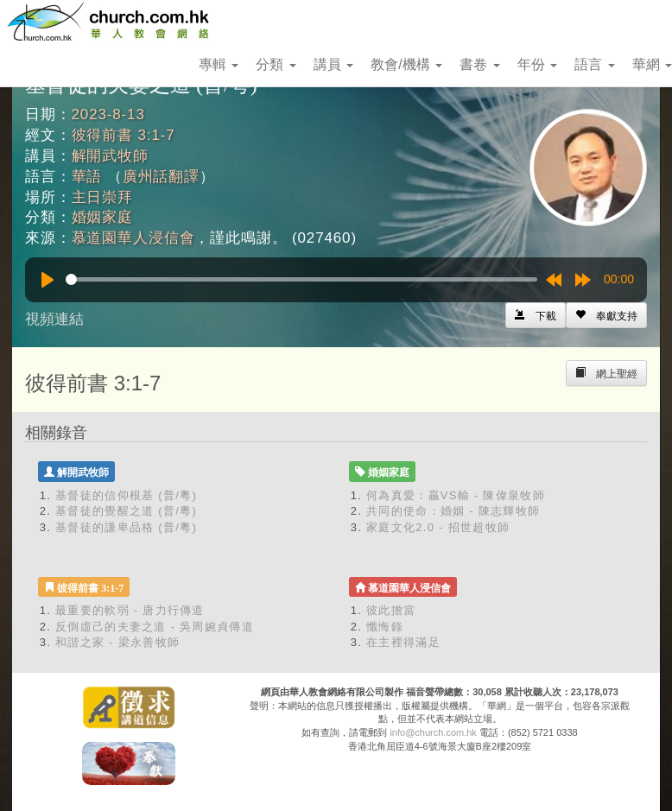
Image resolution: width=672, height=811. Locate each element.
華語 (87, 177)
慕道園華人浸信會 (133, 238)
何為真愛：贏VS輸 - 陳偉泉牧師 (456, 495)
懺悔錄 (385, 627)
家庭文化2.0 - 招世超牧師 (438, 527)
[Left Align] (606, 315)
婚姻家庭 (102, 217)
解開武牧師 (110, 156)
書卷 (479, 64)
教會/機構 (406, 64)
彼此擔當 (391, 610)
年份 (537, 64)
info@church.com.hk (433, 732)
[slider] (301, 279)
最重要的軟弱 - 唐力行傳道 (130, 610)
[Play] (48, 280)
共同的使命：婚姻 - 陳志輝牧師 (453, 511)
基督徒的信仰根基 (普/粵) (126, 495)
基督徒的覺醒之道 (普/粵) (126, 511)
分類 (276, 64)
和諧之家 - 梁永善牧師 (117, 642)
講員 (333, 64)
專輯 (219, 64)
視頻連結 (54, 319)
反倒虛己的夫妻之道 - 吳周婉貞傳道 (155, 627)
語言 (594, 64)
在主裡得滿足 (403, 642)
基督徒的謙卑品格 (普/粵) (126, 527)
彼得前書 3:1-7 (124, 135)
